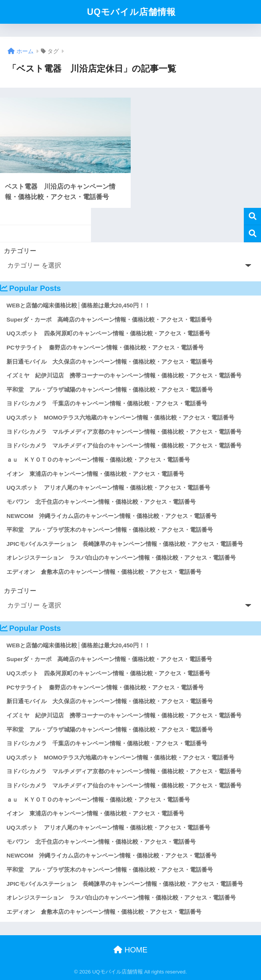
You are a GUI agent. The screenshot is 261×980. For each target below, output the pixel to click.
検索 (252, 216)
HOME (130, 950)
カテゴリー (20, 251)
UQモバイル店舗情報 (132, 12)
